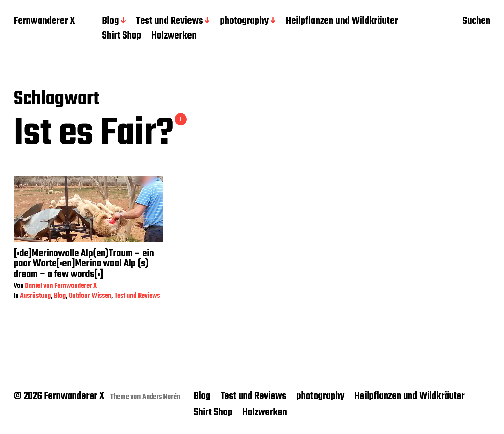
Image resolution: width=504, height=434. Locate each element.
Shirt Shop (122, 36)
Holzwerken (174, 36)
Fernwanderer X (44, 21)
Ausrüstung (35, 296)
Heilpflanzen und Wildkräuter (342, 21)
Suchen (476, 21)
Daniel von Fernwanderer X (61, 287)
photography (244, 21)
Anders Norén (161, 397)
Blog (110, 21)
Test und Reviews (170, 21)
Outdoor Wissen (90, 296)
